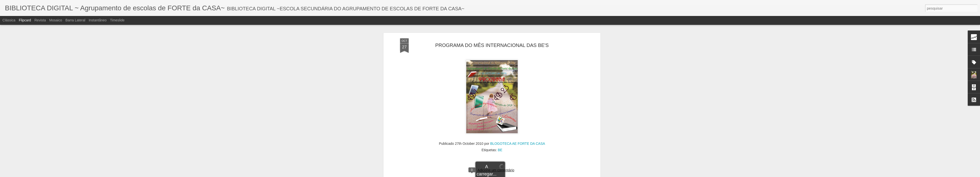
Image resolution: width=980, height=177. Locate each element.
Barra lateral (75, 20)
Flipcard (25, 20)
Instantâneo (98, 20)
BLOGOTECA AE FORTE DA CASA (518, 109)
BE (500, 115)
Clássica (9, 20)
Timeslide (117, 20)
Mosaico (56, 20)
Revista (40, 20)
